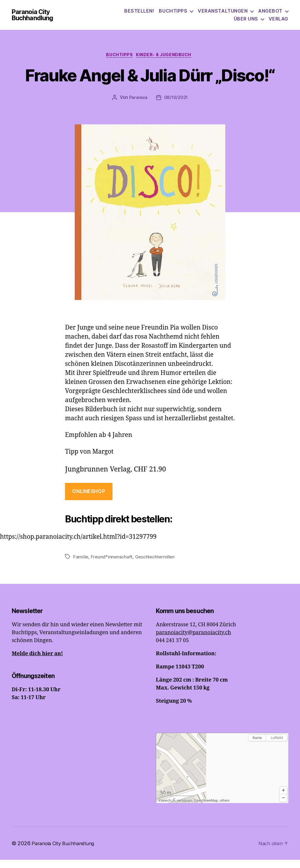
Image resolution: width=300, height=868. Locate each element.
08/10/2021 (176, 106)
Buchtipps (173, 14)
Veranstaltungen (223, 14)
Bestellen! (139, 14)
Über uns (246, 22)
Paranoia (137, 106)
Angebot (270, 14)
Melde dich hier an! (37, 662)
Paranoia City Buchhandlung (45, 18)
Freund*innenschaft (112, 565)
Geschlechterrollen (156, 565)
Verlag (278, 22)
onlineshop (89, 500)
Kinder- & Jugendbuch (167, 63)
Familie (81, 565)
